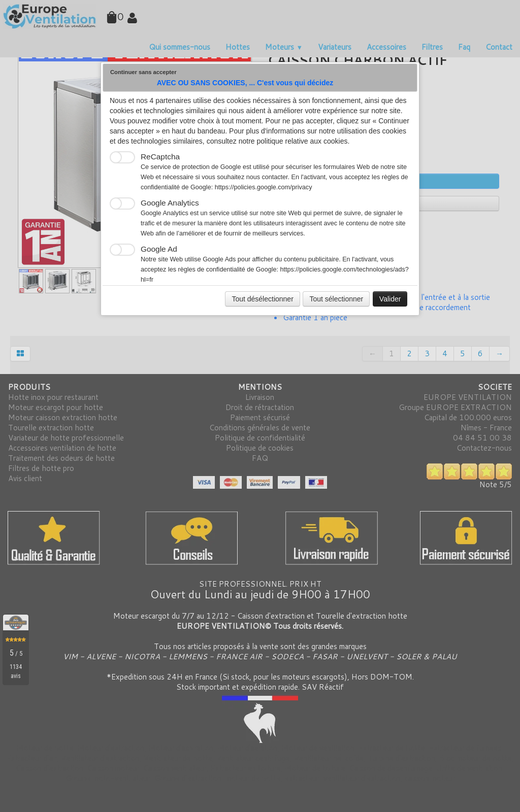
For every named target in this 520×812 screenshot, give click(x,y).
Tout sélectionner (336, 299)
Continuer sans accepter (143, 72)
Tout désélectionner (262, 299)
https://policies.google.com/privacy (264, 187)
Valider (390, 299)
